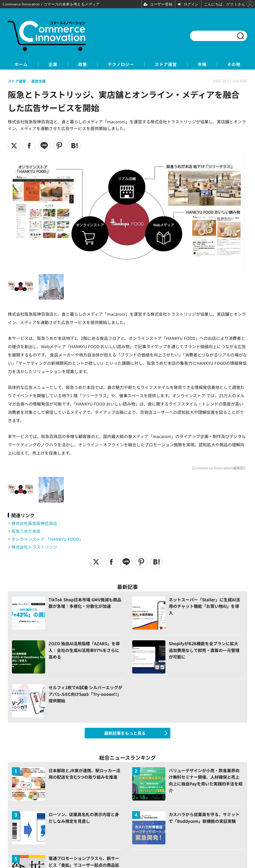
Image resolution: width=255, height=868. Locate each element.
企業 (53, 64)
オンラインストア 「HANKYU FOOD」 (47, 539)
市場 (202, 64)
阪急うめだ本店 (26, 531)
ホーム (21, 64)
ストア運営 (166, 64)
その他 (234, 64)
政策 (83, 64)
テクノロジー (121, 64)
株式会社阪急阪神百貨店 (34, 523)
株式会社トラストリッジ (34, 547)
